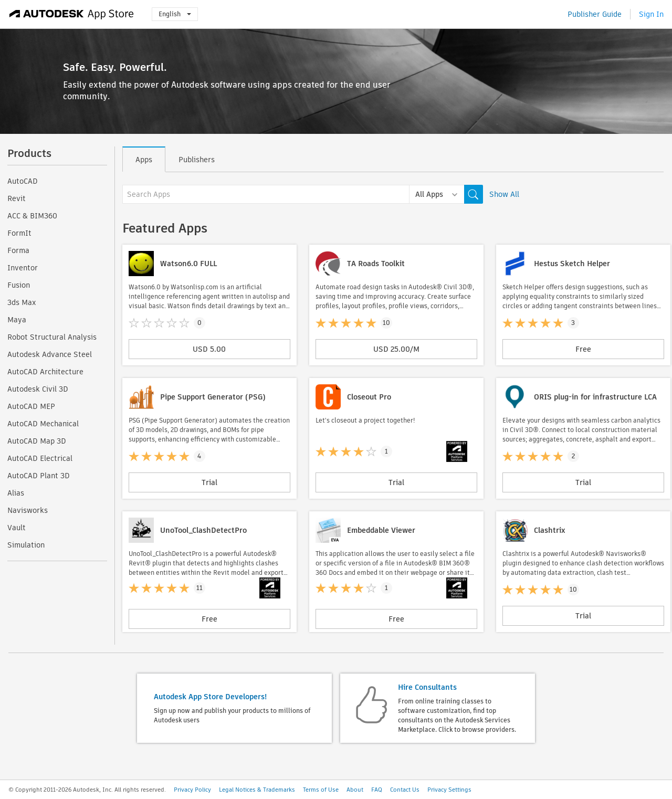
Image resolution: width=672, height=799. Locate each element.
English (175, 14)
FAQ (377, 790)
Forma (18, 250)
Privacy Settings (449, 790)
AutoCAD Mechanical (43, 424)
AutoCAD (23, 181)
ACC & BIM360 (32, 216)
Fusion (19, 285)
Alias (16, 493)
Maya (17, 320)
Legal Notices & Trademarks (257, 790)
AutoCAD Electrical (40, 458)
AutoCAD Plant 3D (39, 476)
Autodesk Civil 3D (38, 389)
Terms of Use (321, 790)
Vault (17, 528)
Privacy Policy (192, 790)
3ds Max (22, 302)
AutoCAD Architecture (45, 372)
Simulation (26, 545)
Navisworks (28, 510)
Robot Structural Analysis (52, 337)
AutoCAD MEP (31, 406)
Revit (17, 198)
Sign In (651, 14)
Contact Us (405, 790)
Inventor (23, 268)
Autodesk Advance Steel (50, 354)
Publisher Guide (595, 14)
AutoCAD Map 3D (37, 441)
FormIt (19, 233)
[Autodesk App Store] (72, 14)
